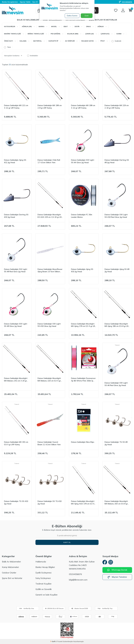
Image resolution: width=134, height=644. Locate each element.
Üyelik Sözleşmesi (43, 573)
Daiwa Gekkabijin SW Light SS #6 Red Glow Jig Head (116, 384)
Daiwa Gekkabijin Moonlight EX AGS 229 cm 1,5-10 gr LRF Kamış (50, 216)
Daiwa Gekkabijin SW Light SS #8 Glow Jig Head (16, 325)
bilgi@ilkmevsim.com (78, 580)
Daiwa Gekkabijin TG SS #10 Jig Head (16, 502)
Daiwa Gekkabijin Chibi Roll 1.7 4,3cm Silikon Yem (49, 161)
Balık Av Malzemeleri (28, 20)
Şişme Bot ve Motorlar (12, 578)
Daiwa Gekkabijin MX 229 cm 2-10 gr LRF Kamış (117, 107)
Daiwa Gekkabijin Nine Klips (83, 442)
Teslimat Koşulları (43, 584)
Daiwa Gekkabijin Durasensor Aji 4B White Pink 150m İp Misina (83, 380)
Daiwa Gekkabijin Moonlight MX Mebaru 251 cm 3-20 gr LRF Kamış (16, 380)
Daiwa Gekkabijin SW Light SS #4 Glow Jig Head (83, 161)
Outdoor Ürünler (9, 573)
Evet (87, 16)
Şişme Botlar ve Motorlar (103, 20)
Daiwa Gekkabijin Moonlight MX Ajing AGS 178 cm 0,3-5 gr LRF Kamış (83, 503)
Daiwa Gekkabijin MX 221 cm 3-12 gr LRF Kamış (16, 107)
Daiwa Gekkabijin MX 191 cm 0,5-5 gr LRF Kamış (16, 443)
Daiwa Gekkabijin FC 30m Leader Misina (82, 216)
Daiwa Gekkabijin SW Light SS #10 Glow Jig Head (49, 325)
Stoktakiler (33, 56)
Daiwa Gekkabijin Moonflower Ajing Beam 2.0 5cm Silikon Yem (50, 270)
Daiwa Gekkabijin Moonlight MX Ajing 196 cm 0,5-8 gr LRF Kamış (117, 325)
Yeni (7, 47)
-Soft (53, 641)
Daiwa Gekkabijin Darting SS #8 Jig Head (117, 161)
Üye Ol (35, 2)
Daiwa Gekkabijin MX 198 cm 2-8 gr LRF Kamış (50, 107)
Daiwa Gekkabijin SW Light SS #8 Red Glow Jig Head (16, 270)
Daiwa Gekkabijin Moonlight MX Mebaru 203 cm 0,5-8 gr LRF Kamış (116, 503)
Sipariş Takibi (25, 2)
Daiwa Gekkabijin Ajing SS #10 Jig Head (82, 270)
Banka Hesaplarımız (10, 2)
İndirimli (116, 41)
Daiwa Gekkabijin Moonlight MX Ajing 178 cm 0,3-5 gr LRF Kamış (83, 325)
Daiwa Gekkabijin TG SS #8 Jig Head (116, 443)
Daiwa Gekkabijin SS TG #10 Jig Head (50, 502)
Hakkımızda (41, 562)
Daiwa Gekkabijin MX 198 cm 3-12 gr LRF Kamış (83, 107)
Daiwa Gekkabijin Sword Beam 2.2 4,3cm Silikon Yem (49, 443)
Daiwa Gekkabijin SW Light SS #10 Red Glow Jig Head (116, 216)
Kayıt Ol (67, 542)
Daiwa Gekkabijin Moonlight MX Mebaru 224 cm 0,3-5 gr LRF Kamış (49, 380)
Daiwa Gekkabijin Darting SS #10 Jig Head (16, 216)
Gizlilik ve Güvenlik (44, 589)
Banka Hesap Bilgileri (45, 567)
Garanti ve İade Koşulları (46, 595)
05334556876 (126, 2)
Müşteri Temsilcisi (117, 578)
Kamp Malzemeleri (10, 567)
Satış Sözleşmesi (43, 578)
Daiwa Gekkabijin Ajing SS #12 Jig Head (15, 161)
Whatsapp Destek (117, 571)
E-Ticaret (59, 641)
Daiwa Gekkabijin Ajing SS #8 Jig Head (117, 270)
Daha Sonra (71, 16)
